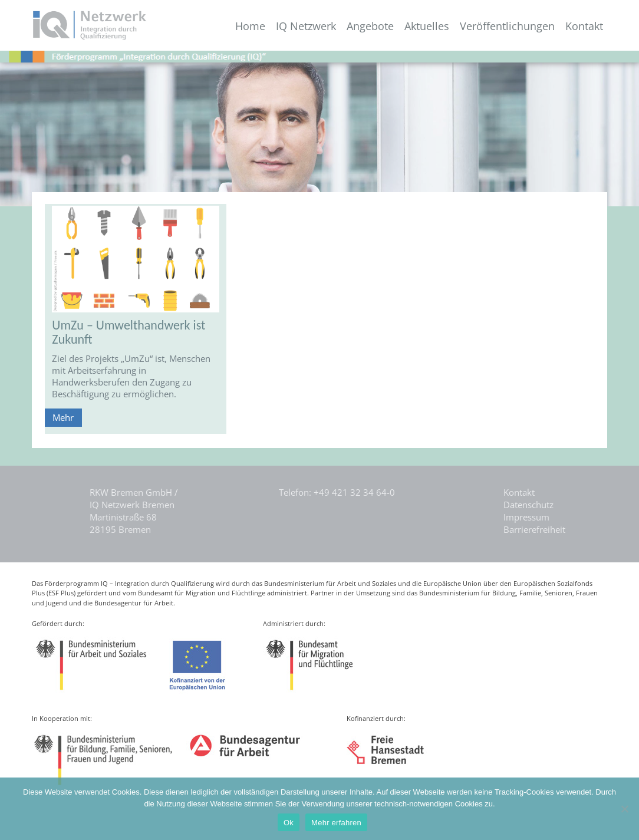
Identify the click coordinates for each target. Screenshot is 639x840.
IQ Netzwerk (306, 26)
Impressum (526, 517)
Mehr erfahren (336, 823)
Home (250, 26)
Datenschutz (528, 505)
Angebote (370, 26)
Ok (289, 823)
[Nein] (624, 809)
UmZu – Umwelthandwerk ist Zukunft (129, 332)
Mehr (63, 417)
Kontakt (584, 26)
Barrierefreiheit (534, 529)
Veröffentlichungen (507, 26)
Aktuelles (427, 26)
